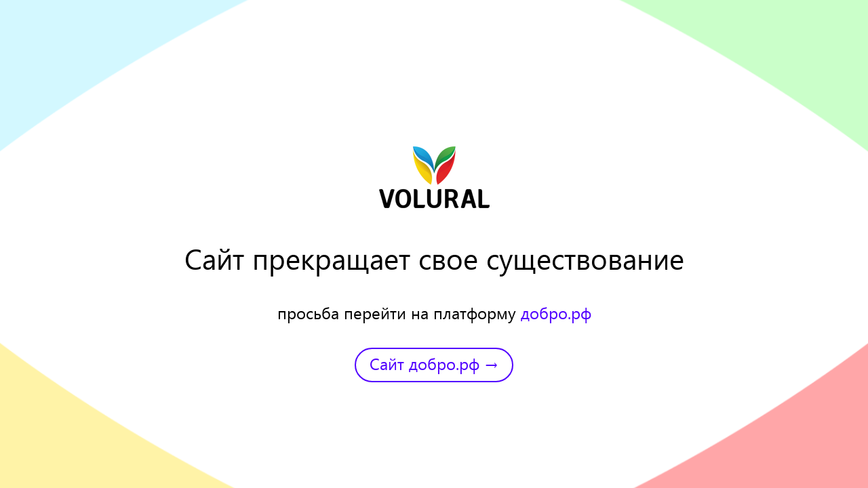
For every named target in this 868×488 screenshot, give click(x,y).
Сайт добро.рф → (434, 363)
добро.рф (556, 312)
